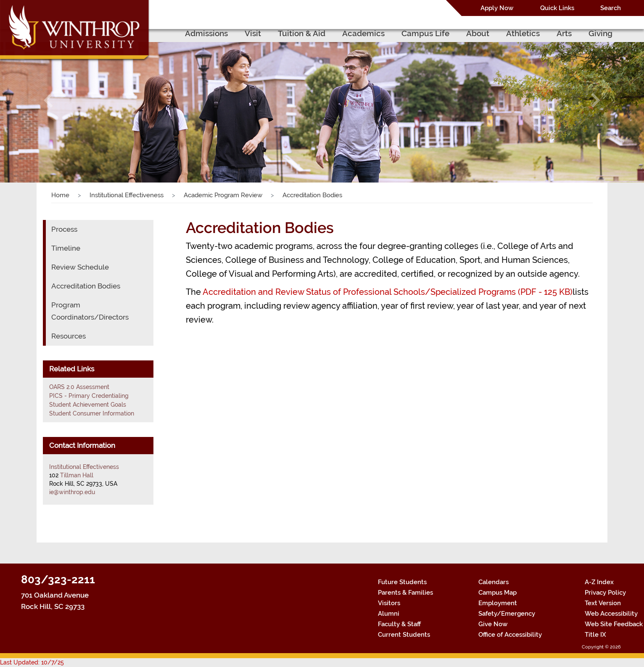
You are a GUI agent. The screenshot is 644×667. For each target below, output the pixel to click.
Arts (564, 33)
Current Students (404, 635)
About (478, 33)
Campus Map (498, 593)
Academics (363, 33)
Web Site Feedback (614, 624)
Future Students (402, 582)
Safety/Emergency (507, 614)
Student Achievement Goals (88, 405)
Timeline (66, 248)
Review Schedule (80, 267)
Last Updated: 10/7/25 (32, 662)
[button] (48, 100)
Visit (253, 33)
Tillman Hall (77, 475)
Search (611, 8)
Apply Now (497, 8)
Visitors (389, 603)
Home (60, 195)
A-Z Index (599, 582)
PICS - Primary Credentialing (89, 396)
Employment (498, 603)
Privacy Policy (605, 593)
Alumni (389, 614)
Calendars (494, 582)
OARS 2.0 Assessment (79, 387)
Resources (69, 336)
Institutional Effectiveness (127, 195)
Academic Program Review (223, 195)
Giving (600, 33)
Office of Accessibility (510, 635)
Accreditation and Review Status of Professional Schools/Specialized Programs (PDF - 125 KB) (388, 292)
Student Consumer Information (92, 413)
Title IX (595, 635)
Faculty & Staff (399, 624)
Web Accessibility (611, 614)
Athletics (523, 33)
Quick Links (557, 8)
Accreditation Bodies (86, 286)
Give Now (493, 624)
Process (64, 229)
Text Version (603, 603)
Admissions (206, 33)
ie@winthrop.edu (72, 492)
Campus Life (425, 33)
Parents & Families (405, 593)
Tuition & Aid (302, 33)
